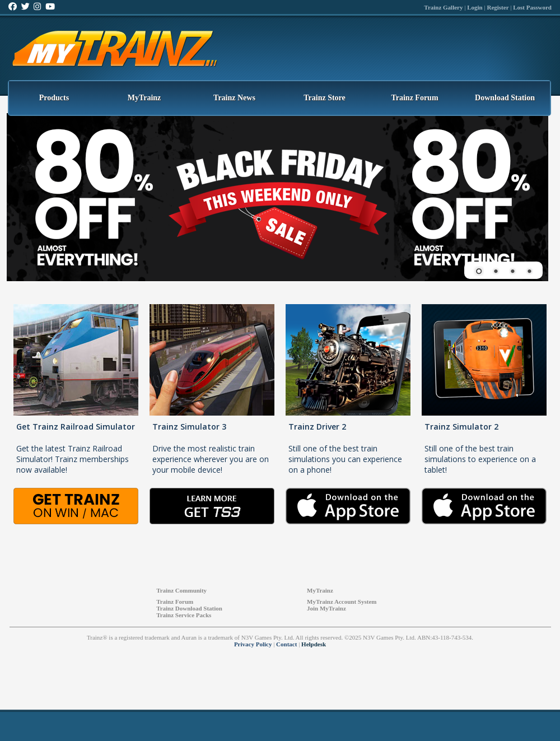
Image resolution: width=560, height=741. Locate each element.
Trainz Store (325, 98)
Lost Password (532, 7)
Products (54, 98)
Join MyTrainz (326, 608)
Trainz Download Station (189, 608)
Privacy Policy (253, 644)
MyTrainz (144, 98)
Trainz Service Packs (184, 615)
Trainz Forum (414, 98)
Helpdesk (314, 644)
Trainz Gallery (443, 7)
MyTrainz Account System (342, 602)
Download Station (505, 98)
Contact (286, 644)
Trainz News (234, 98)
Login (475, 7)
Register (498, 7)
